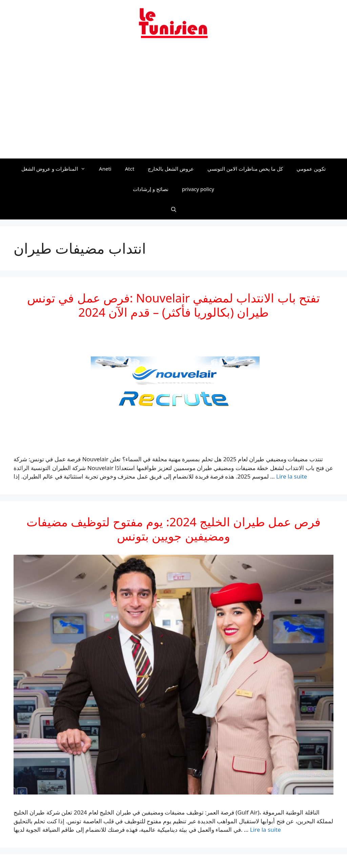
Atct (130, 169)
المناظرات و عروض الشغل (57, 169)
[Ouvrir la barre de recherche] (173, 209)
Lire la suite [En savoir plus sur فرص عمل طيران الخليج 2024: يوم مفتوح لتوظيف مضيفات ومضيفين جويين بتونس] (266, 830)
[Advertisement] (173, 103)
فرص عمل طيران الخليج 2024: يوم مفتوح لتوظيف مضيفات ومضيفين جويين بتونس (173, 529)
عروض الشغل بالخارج (171, 169)
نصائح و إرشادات (151, 189)
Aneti (105, 169)
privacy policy (198, 189)
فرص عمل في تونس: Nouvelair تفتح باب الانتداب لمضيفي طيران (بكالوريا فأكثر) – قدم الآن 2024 (173, 305)
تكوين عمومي (311, 169)
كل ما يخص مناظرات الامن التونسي (245, 169)
